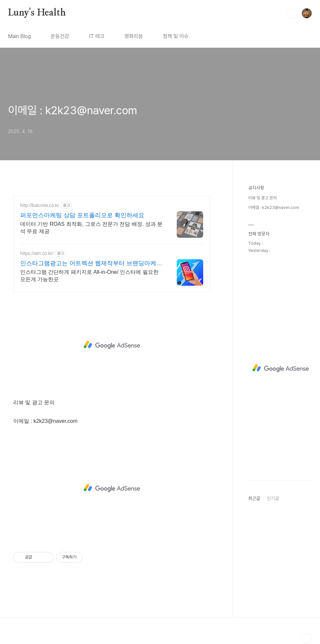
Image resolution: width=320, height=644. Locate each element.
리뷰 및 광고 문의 (262, 198)
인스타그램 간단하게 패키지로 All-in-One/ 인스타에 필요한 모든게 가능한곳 (89, 276)
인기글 (273, 498)
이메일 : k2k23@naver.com (72, 110)
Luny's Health (37, 13)
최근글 (254, 498)
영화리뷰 (134, 36)
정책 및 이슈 (176, 36)
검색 (292, 13)
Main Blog (19, 36)
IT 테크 (97, 36)
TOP (307, 639)
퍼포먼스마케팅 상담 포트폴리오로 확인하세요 (82, 215)
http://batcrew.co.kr (40, 205)
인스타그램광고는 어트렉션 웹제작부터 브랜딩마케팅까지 (91, 264)
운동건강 (60, 36)
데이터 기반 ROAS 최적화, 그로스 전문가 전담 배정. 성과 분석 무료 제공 (91, 228)
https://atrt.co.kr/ (37, 253)
